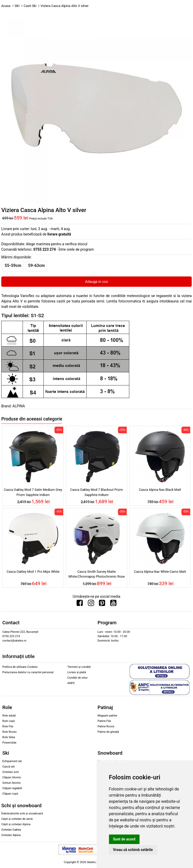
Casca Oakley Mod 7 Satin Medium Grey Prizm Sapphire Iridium (33, 492)
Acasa (6, 6)
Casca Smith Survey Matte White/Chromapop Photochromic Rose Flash (97, 575)
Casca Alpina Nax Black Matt (160, 490)
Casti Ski (30, 6)
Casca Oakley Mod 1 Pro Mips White (33, 572)
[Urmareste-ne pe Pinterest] (102, 604)
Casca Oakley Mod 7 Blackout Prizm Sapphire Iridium (96, 492)
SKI (17, 6)
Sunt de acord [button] (124, 839)
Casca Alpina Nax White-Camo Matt (160, 572)
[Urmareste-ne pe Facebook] (80, 604)
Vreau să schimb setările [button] (133, 850)
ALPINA (19, 406)
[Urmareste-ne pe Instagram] (91, 604)
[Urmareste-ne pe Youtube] (113, 604)
